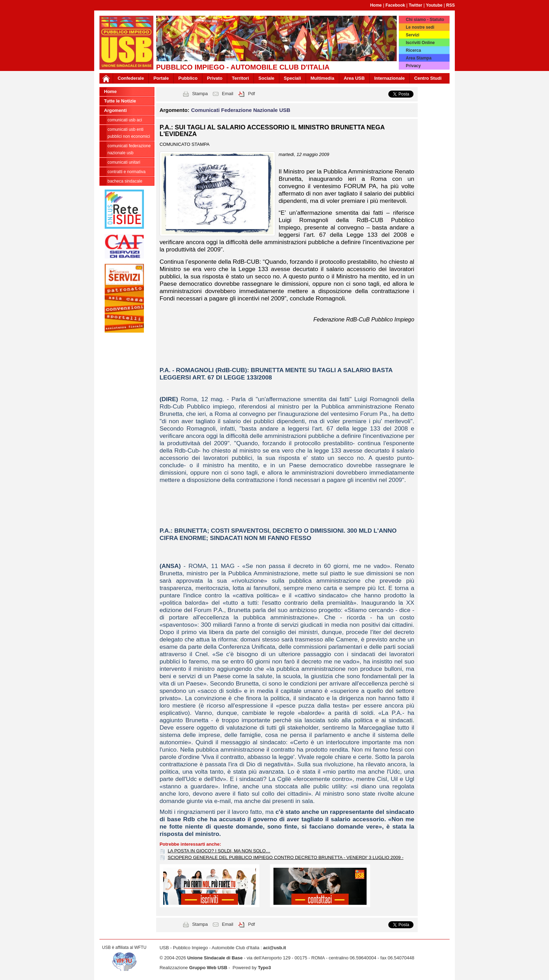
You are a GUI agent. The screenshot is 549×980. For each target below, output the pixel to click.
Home (376, 5)
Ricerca (413, 50)
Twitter (416, 5)
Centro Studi (428, 78)
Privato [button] (215, 78)
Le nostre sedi (420, 27)
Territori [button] (240, 78)
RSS (450, 5)
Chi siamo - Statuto (425, 20)
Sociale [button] (266, 78)
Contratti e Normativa (127, 172)
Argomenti (115, 110)
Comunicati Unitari (124, 162)
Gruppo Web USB (208, 968)
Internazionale (390, 78)
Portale (161, 78)
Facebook (395, 5)
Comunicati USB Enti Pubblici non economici (129, 133)
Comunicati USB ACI (125, 120)
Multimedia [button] (322, 78)
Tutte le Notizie (120, 101)
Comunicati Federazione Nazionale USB (129, 149)
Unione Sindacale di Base (215, 958)
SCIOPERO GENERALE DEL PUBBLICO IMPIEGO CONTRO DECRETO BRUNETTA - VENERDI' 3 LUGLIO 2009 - (286, 857)
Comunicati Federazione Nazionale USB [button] (241, 110)
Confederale (131, 78)
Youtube (434, 5)
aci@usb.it (275, 948)
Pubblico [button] (188, 78)
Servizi (413, 35)
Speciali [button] (293, 78)
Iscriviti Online (420, 43)
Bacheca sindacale (125, 181)
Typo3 (264, 968)
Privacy (413, 66)
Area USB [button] (354, 78)
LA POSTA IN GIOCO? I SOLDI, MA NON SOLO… (219, 851)
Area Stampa (419, 58)
